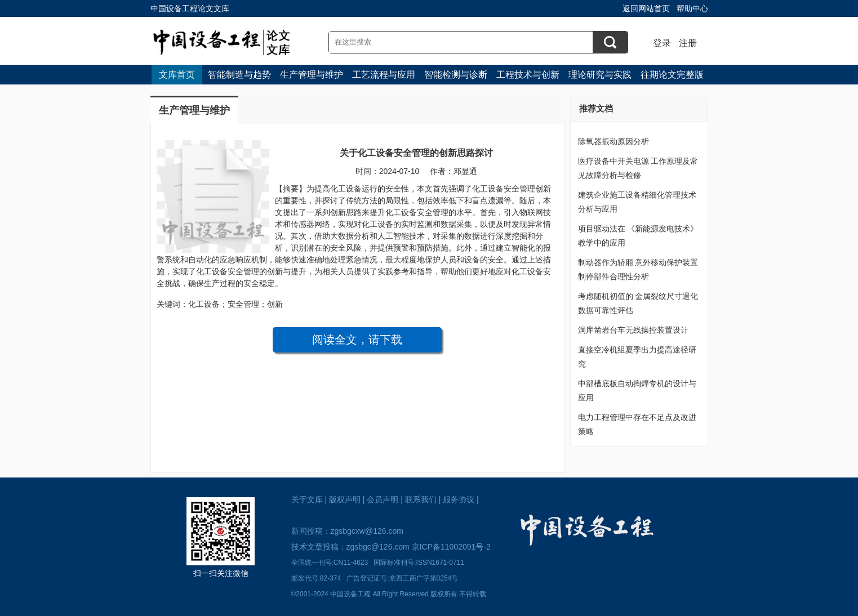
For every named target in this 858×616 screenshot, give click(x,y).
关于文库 (307, 499)
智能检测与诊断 (456, 75)
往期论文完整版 (672, 75)
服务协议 (459, 499)
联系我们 (421, 499)
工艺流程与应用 (384, 75)
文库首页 (177, 75)
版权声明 (345, 499)
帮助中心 (692, 8)
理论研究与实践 (600, 75)
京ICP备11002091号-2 (451, 547)
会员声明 (383, 499)
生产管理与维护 (312, 75)
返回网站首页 (646, 8)
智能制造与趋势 (239, 75)
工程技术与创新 (528, 75)
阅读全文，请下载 (357, 340)
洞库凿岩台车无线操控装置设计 (633, 330)
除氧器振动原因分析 (614, 141)
